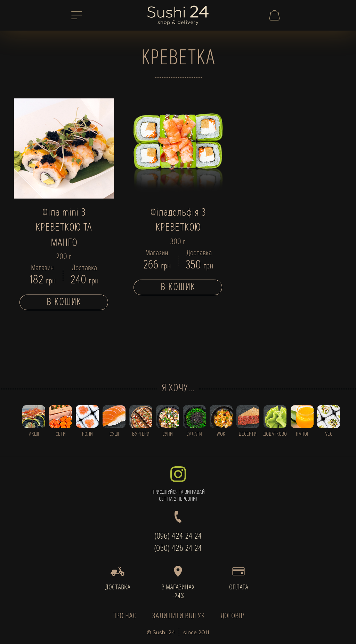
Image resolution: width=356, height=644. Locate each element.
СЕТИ (61, 434)
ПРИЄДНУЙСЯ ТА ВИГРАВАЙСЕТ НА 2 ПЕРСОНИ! (178, 484)
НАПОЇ (302, 434)
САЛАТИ (194, 434)
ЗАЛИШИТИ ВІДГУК (178, 616)
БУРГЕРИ (141, 434)
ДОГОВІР (232, 616)
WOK (221, 434)
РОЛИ (87, 434)
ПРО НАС (124, 616)
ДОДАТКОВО (275, 434)
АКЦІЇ (34, 434)
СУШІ (114, 434)
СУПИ (168, 434)
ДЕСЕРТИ (248, 434)
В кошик (64, 302)
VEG (329, 434)
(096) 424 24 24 (178, 537)
